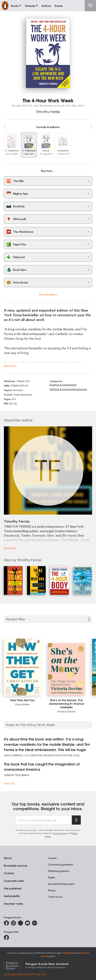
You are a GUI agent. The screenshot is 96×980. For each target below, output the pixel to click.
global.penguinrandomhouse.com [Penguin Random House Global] (25, 974)
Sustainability (12, 896)
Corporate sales (14, 881)
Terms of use (55, 897)
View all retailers (48, 294)
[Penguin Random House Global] (15, 965)
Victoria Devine (66, 711)
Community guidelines (60, 864)
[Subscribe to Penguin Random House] (76, 820)
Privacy (52, 890)
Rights (52, 877)
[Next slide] (89, 619)
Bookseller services (16, 866)
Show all (9, 783)
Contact (9, 873)
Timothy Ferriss (48, 112)
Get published (13, 888)
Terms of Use (59, 833)
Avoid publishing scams (61, 884)
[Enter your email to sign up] (44, 820)
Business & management (63, 385)
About (8, 858)
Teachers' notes (13, 904)
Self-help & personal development (68, 389)
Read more (10, 366)
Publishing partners (59, 871)
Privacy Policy (68, 953)
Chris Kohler (22, 704)
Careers (52, 858)
